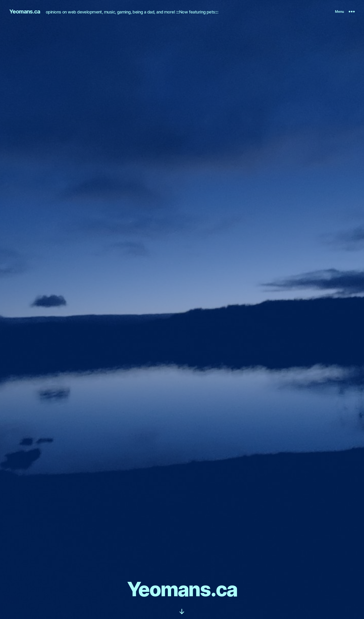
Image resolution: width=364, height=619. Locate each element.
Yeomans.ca (25, 12)
